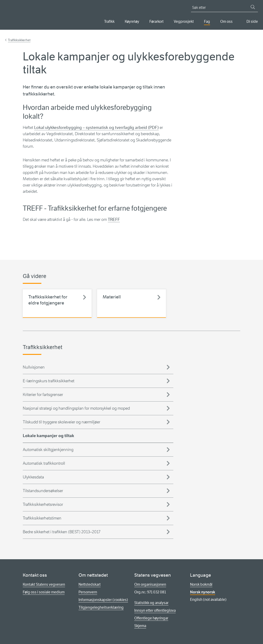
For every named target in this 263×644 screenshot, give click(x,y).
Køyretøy (132, 21)
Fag (207, 21)
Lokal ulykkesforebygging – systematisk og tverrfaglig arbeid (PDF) (96, 127)
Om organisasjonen (150, 584)
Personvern (88, 592)
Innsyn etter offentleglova (155, 610)
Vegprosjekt (184, 21)
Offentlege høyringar (151, 618)
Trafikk (109, 21)
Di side (252, 21)
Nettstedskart (90, 584)
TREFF (114, 219)
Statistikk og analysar (151, 603)
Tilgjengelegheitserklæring (101, 607)
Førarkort (156, 21)
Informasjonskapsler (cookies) (103, 600)
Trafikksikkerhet (19, 40)
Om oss (226, 21)
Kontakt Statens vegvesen (44, 584)
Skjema (140, 626)
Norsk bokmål (201, 584)
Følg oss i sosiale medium (44, 592)
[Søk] (253, 7)
